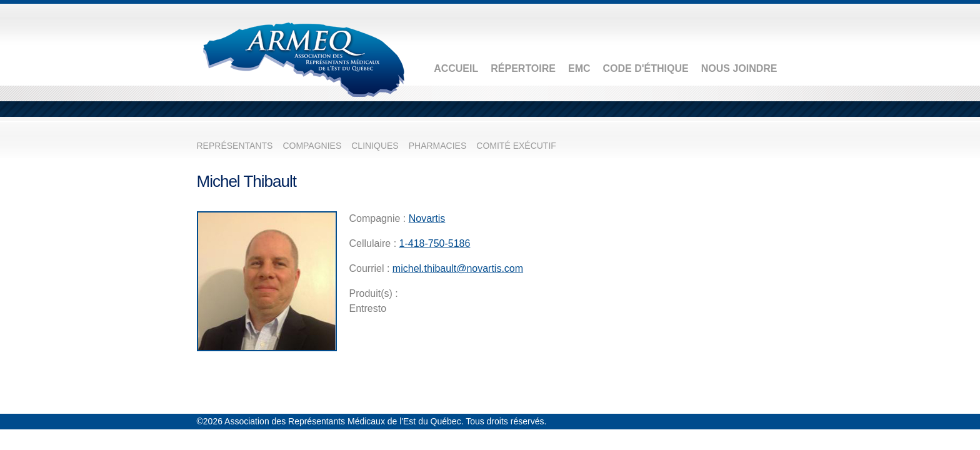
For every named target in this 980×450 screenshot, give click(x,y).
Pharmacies (438, 146)
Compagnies (312, 146)
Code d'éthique (646, 68)
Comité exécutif (516, 146)
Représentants (235, 146)
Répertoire (523, 68)
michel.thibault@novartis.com (458, 268)
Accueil (456, 68)
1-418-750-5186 (435, 243)
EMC (579, 68)
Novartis (427, 218)
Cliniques (375, 146)
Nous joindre (739, 68)
